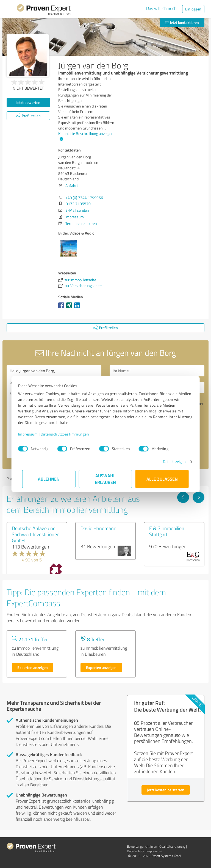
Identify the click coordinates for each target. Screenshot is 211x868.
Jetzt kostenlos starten (166, 790)
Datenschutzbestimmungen (69, 434)
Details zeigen (170, 461)
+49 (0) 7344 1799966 (84, 198)
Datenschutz (135, 851)
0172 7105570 (78, 204)
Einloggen (193, 9)
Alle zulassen (162, 479)
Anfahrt (72, 185)
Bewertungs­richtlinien (142, 846)
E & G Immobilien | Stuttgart (168, 531)
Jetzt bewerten (28, 102)
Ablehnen (49, 479)
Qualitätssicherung (172, 846)
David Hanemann (98, 528)
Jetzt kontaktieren (182, 22)
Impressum (32, 434)
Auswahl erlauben (106, 479)
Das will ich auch (161, 8)
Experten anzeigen (33, 667)
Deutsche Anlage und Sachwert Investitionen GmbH (36, 534)
